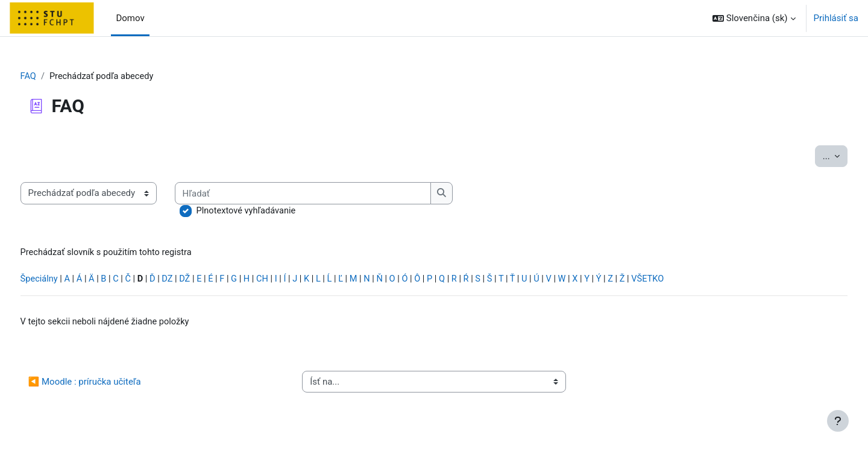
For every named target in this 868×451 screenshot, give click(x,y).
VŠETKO (689, 281)
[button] (754, 18)
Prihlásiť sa (836, 18)
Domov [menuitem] (130, 18)
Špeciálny (62, 281)
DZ (194, 281)
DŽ (212, 281)
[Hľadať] (327, 194)
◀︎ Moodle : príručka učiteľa (107, 384)
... (813, 156)
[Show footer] (838, 421)
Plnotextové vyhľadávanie (270, 212)
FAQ (51, 77)
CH (292, 281)
